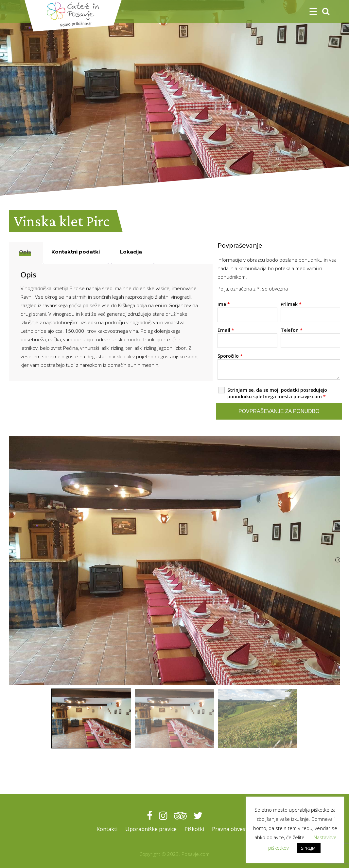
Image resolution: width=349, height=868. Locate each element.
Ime (224, 304)
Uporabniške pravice (150, 829)
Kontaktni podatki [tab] (76, 252)
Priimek (291, 304)
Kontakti (104, 829)
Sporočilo (230, 356)
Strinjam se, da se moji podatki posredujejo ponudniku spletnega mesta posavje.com (277, 393)
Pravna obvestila (234, 829)
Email (226, 330)
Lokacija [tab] (131, 252)
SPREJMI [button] (309, 848)
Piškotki (195, 829)
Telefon (292, 330)
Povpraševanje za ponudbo (279, 411)
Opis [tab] (25, 252)
